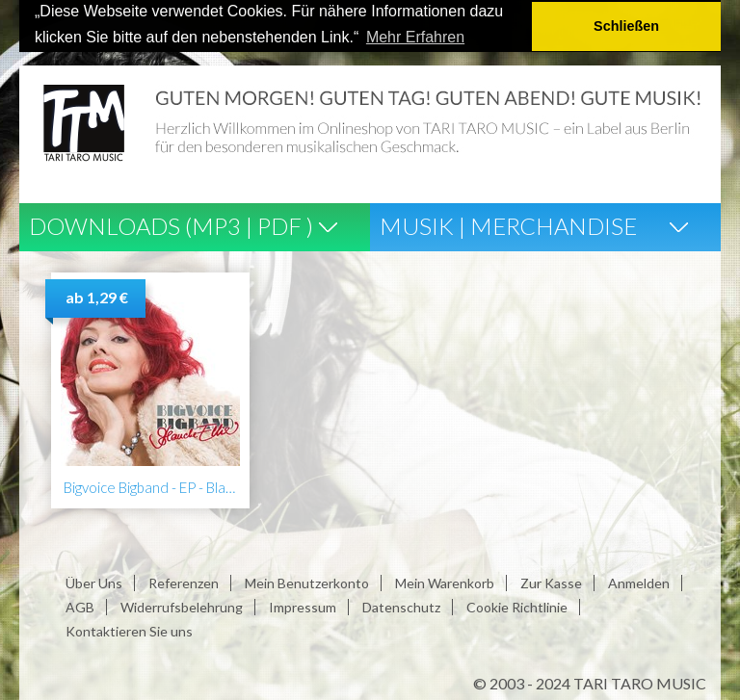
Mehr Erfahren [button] (415, 37)
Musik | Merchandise (508, 225)
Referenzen (184, 582)
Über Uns (94, 582)
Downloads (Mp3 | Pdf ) (171, 225)
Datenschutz (401, 606)
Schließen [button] (626, 26)
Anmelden (639, 582)
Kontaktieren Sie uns (129, 630)
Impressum (303, 606)
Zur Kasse (551, 582)
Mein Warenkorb (445, 582)
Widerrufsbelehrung (182, 606)
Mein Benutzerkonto (307, 582)
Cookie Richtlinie (517, 606)
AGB (80, 606)
